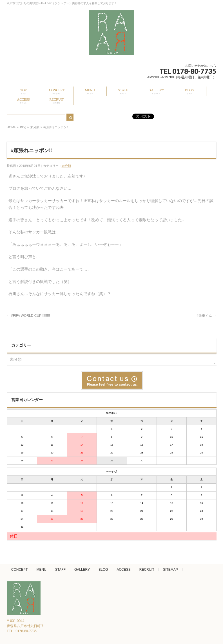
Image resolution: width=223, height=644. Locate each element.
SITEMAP (170, 570)
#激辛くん (206, 316)
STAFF (60, 570)
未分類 (35, 127)
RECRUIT (147, 570)
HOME (11, 127)
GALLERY (82, 570)
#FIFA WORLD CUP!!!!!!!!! (28, 316)
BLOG (103, 570)
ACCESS (123, 570)
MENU (41, 570)
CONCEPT (20, 570)
